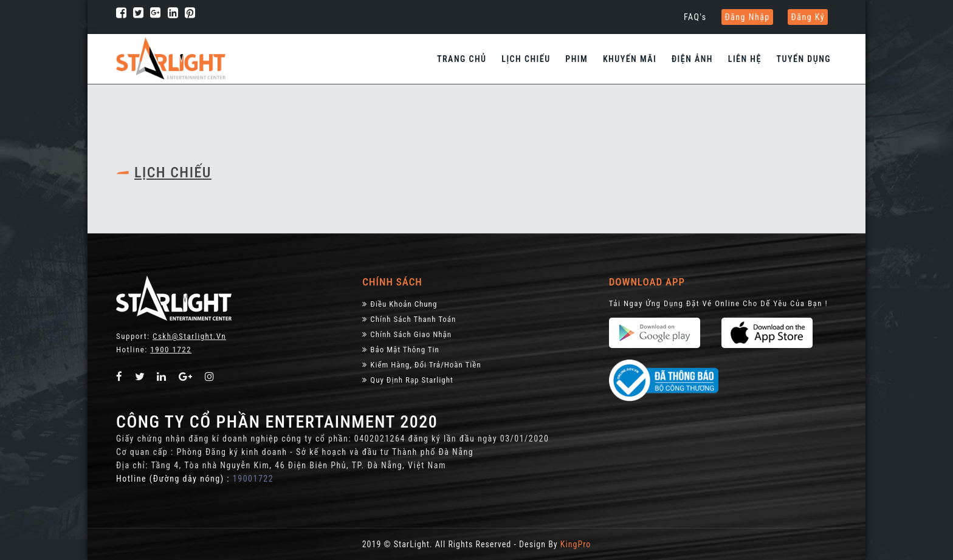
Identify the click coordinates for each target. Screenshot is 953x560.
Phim (576, 59)
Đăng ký (808, 17)
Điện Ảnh (692, 59)
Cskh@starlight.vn (189, 336)
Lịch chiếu (526, 59)
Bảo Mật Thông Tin (401, 350)
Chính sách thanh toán (409, 319)
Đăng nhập (747, 17)
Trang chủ (462, 59)
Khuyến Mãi (630, 59)
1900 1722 (171, 350)
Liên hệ (745, 59)
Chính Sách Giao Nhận (407, 334)
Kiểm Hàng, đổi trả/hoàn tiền (421, 365)
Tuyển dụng (804, 59)
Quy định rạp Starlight (408, 380)
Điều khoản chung (400, 304)
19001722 (253, 479)
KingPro (576, 544)
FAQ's (695, 17)
